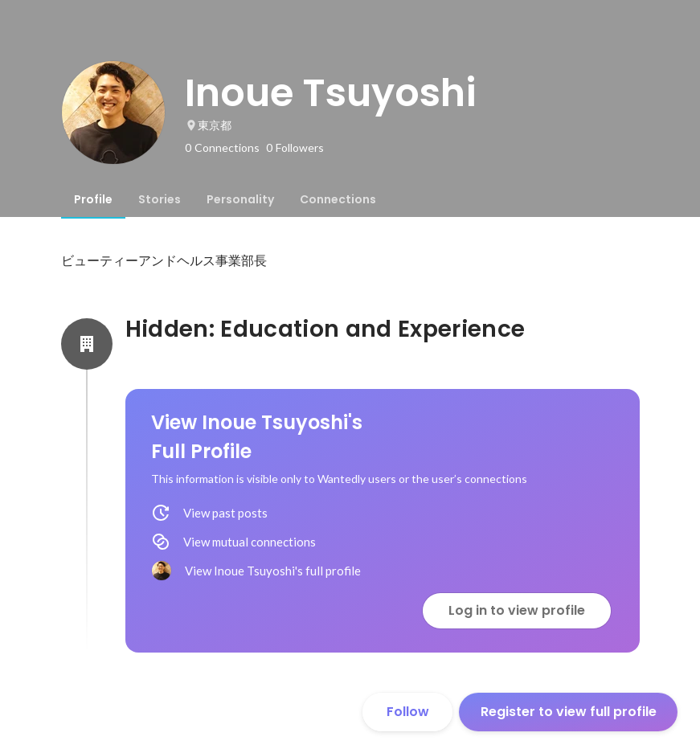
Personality (240, 199)
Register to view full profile (569, 712)
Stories (160, 199)
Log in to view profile (517, 610)
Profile (93, 199)
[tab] (93, 199)
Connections (338, 199)
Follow (408, 712)
